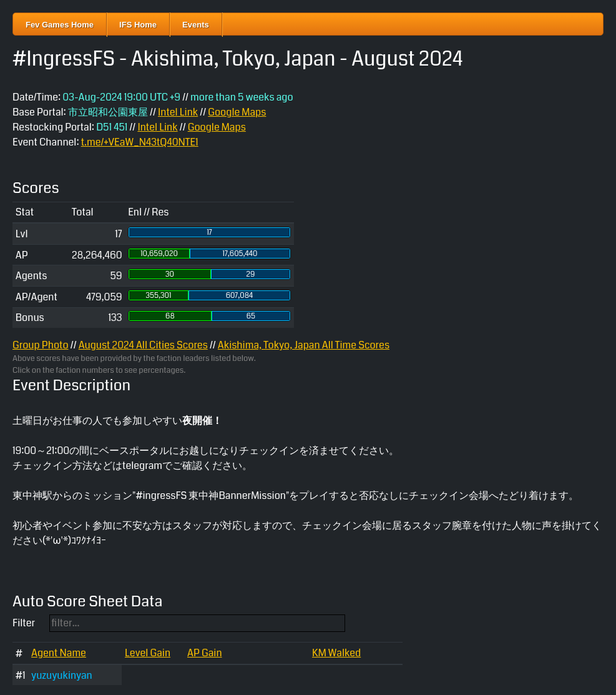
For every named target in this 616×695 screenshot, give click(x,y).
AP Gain (205, 653)
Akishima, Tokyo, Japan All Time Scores (304, 345)
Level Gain (148, 653)
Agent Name (59, 653)
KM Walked (336, 653)
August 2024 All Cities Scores (143, 345)
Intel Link (178, 112)
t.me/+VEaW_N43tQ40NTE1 (140, 142)
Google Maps (237, 112)
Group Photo (41, 345)
